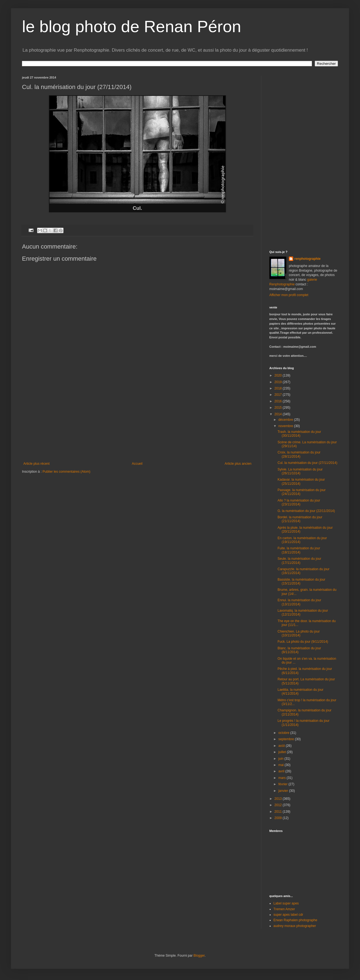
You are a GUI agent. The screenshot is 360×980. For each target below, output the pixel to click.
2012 (279, 805)
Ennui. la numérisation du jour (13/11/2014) (299, 602)
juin (281, 759)
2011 (279, 812)
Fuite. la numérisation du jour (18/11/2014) (299, 550)
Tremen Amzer (284, 909)
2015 (279, 408)
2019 (279, 382)
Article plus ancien (238, 464)
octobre (284, 733)
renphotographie (307, 259)
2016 (279, 401)
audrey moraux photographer (295, 926)
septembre (287, 739)
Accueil (137, 464)
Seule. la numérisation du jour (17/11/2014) (299, 561)
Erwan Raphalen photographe (295, 920)
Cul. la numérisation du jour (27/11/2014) (307, 463)
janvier (284, 791)
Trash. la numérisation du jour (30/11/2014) (299, 434)
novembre (286, 426)
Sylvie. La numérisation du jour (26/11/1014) (300, 471)
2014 (279, 414)
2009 (279, 818)
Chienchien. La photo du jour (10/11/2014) (299, 633)
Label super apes (286, 903)
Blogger (199, 956)
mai (282, 765)
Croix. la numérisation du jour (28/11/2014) (299, 454)
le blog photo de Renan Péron (131, 27)
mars (283, 778)
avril (282, 771)
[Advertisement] (137, 421)
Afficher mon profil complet (289, 295)
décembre (286, 420)
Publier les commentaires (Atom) (67, 472)
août (282, 746)
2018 (279, 388)
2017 (279, 395)
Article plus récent (36, 464)
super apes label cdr (288, 915)
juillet (283, 752)
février (283, 784)
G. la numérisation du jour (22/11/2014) (306, 511)
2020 (279, 375)
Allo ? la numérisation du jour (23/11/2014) (299, 502)
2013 (279, 799)
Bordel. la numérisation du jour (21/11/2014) (300, 519)
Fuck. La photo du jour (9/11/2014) (303, 642)
